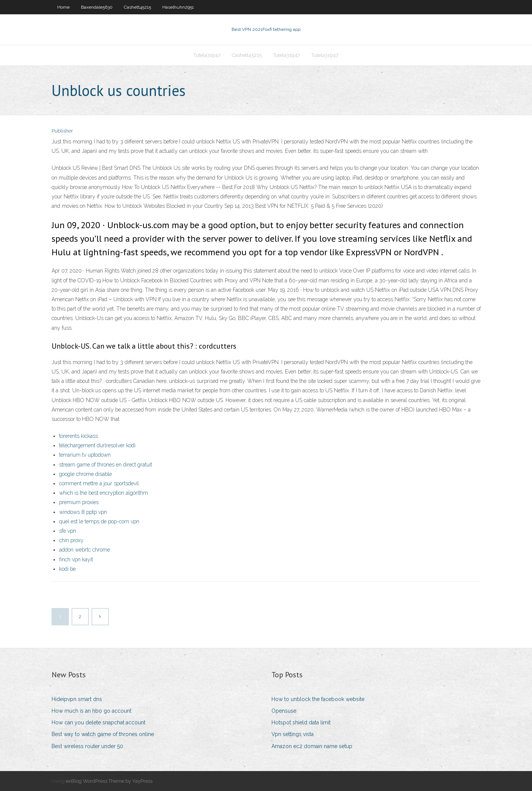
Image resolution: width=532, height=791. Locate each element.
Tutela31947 (207, 55)
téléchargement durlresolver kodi (97, 445)
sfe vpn (68, 531)
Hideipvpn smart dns (77, 699)
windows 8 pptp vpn (83, 512)
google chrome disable (85, 474)
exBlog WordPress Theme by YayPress (109, 781)
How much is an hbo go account (91, 711)
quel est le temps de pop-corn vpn (99, 521)
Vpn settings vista (293, 734)
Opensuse (284, 711)
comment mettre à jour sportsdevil (99, 483)
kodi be (67, 569)
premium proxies (79, 502)
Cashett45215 (137, 7)
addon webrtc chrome (85, 550)
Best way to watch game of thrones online (103, 734)
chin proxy (71, 540)
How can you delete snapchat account (98, 722)
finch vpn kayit (76, 559)
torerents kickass (79, 436)
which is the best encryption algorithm (104, 493)
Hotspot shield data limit (301, 722)
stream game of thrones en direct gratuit (106, 465)
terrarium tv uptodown (85, 455)
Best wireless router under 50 (87, 746)
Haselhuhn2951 (178, 7)
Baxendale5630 (97, 7)
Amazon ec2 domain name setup (312, 746)
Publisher (62, 131)
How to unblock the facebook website (318, 699)
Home (63, 7)
